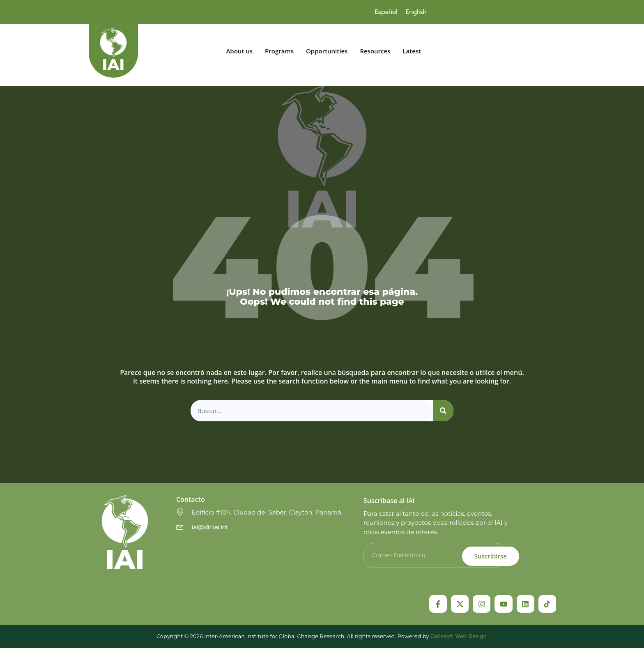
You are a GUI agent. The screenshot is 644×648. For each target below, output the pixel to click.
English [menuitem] (416, 12)
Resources (375, 51)
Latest (412, 51)
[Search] (443, 411)
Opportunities (327, 51)
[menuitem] (386, 12)
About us (239, 51)
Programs (279, 51)
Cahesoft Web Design (458, 636)
